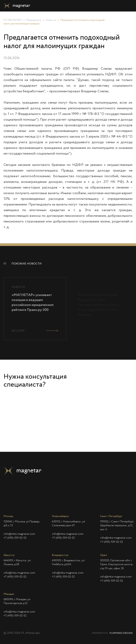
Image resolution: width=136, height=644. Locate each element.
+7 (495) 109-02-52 (15, 538)
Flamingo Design (121, 633)
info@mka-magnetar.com (19, 534)
